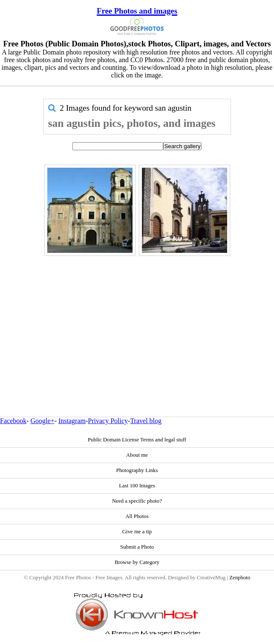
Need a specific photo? (137, 501)
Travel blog (146, 421)
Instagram (72, 421)
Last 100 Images (137, 486)
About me (137, 455)
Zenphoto (240, 578)
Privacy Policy (108, 421)
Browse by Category (137, 562)
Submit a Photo (137, 547)
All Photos (137, 516)
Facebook (13, 421)
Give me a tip (137, 532)
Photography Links (137, 470)
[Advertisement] (137, 318)
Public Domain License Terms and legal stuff (137, 440)
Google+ (43, 421)
